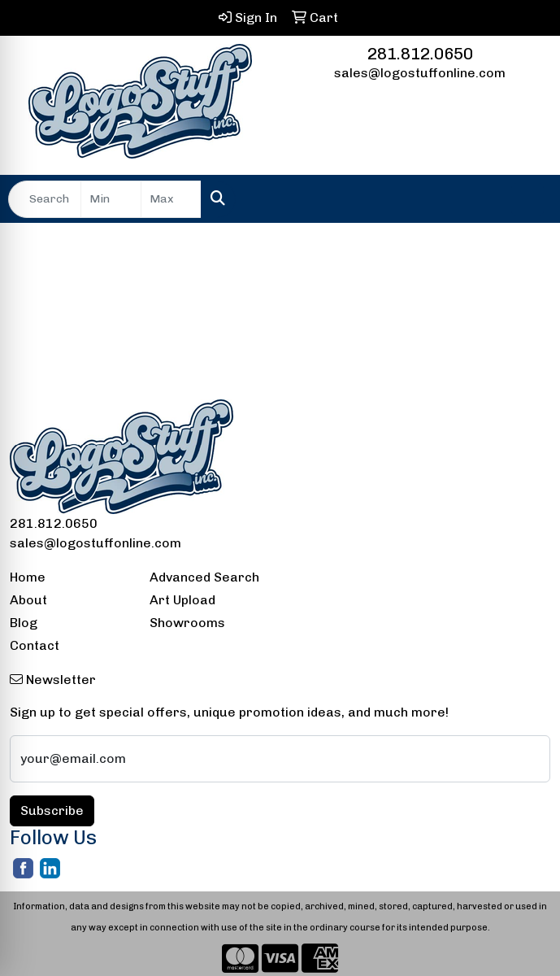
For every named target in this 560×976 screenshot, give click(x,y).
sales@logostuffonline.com (420, 73)
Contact (35, 645)
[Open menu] (527, 199)
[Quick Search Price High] (171, 199)
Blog (24, 623)
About (28, 600)
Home (28, 577)
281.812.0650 (420, 54)
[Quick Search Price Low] (111, 199)
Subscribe (52, 810)
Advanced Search (204, 577)
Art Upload (182, 600)
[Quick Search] (45, 199)
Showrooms (187, 623)
